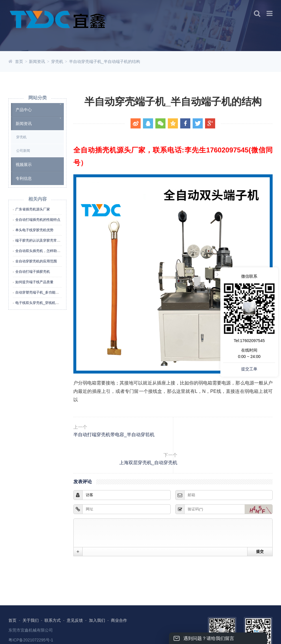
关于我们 (31, 602)
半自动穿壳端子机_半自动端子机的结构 (105, 61)
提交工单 (249, 369)
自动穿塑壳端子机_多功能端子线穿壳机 (46, 292)
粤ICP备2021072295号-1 (31, 622)
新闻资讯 (37, 61)
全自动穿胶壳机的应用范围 (36, 261)
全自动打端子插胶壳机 (33, 272)
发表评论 (86, 463)
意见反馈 (75, 602)
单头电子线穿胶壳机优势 (34, 230)
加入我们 (97, 602)
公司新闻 (23, 151)
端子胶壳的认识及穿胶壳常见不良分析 (45, 240)
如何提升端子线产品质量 (34, 282)
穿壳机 (57, 61)
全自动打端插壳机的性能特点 (38, 220)
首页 (19, 61)
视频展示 (24, 165)
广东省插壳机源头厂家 (33, 209)
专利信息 (24, 178)
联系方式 (53, 602)
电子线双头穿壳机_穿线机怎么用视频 (44, 303)
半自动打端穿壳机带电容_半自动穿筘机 (125, 440)
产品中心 (24, 110)
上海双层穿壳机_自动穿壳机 (224, 440)
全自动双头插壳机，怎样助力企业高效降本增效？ (53, 251)
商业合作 (119, 602)
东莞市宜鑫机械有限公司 (31, 612)
